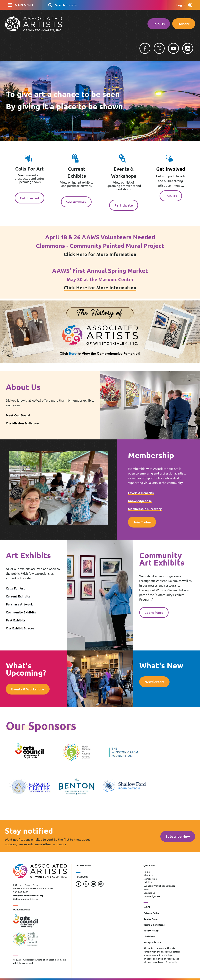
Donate (184, 24)
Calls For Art (15, 588)
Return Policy (151, 931)
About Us (148, 875)
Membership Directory (145, 509)
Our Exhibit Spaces (20, 628)
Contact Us (149, 893)
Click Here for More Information (100, 254)
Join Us (159, 24)
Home (147, 872)
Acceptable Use (152, 942)
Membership (150, 879)
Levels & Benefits (141, 493)
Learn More (154, 612)
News (146, 889)
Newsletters (154, 682)
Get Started (29, 198)
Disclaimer (149, 936)
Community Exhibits (21, 612)
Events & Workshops (28, 689)
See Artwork (76, 202)
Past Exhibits (16, 620)
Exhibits (148, 882)
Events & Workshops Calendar (159, 886)
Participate (124, 205)
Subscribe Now (178, 836)
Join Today (142, 522)
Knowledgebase (140, 501)
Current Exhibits (18, 596)
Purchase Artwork (19, 604)
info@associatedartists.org (28, 895)
